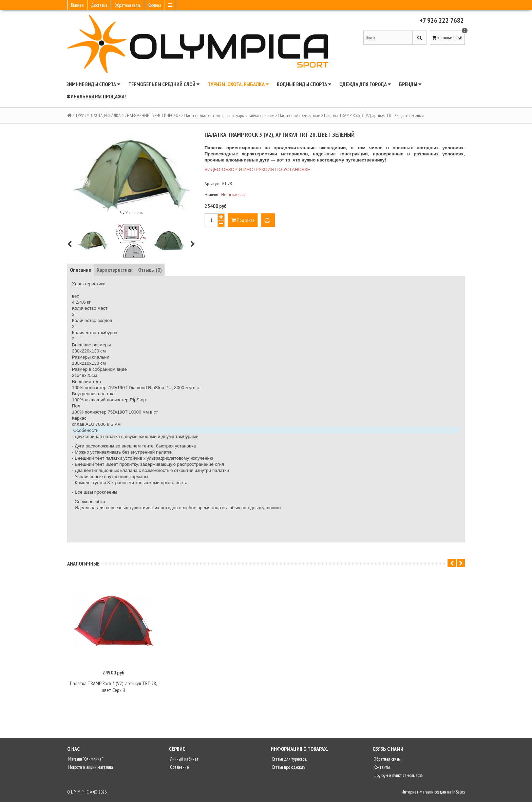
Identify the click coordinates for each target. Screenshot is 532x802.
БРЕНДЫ (410, 84)
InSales (459, 794)
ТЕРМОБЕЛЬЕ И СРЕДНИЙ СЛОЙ (164, 84)
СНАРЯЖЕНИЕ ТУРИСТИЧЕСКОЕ (153, 115)
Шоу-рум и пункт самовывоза (398, 778)
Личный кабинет (184, 761)
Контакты (381, 769)
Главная (77, 5)
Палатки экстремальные (299, 115)
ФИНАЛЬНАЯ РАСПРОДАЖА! (96, 96)
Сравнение (179, 769)
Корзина (154, 5)
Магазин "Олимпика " (85, 761)
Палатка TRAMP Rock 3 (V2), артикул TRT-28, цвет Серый (113, 689)
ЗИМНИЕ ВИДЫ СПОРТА (93, 84)
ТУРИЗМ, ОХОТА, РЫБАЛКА (238, 84)
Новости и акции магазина (90, 769)
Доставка (99, 5)
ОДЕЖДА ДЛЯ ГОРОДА (365, 84)
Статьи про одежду (288, 769)
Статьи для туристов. (289, 761)
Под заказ (243, 220)
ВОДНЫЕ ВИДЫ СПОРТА (304, 84)
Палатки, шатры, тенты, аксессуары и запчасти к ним (229, 115)
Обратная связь (127, 5)
